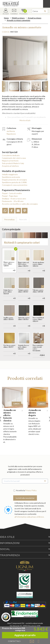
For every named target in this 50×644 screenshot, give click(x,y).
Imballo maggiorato (10, 174)
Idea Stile (7, 549)
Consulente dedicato (11, 155)
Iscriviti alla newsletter (25, 510)
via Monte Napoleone (11, 132)
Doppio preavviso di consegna (14, 180)
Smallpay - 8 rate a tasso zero (14, 199)
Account (6, 11)
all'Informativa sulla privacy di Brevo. (29, 529)
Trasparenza (10, 567)
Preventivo (23, 11)
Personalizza (9, 219)
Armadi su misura (34, 18)
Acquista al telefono (10, 166)
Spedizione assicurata (11, 177)
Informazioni (10, 555)
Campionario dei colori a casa (14, 158)
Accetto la (19, 502)
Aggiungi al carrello (25, 373)
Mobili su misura (18, 18)
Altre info (23, 219)
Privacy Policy (31, 502)
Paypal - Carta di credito (12, 193)
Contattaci (14, 11)
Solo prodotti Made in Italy (13, 163)
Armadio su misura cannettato (19, 20)
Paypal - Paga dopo (10, 196)
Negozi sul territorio (10, 161)
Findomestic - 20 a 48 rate (13, 201)
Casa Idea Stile (25, 4)
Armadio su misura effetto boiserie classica (9, 427)
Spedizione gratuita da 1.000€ (14, 182)
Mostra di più (25, 120)
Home (6, 18)
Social (5, 561)
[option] (25, 59)
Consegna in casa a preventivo (15, 185)
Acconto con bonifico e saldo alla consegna (20, 204)
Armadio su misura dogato (35, 425)
